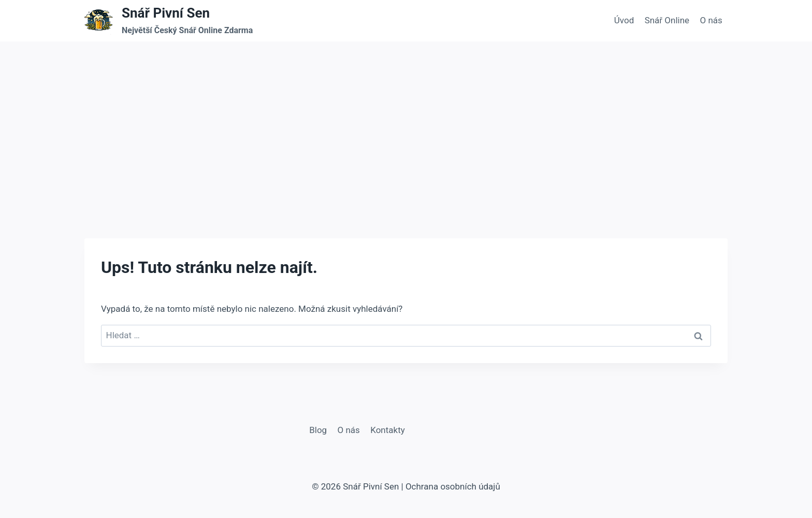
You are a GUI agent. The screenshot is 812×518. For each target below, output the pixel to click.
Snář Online (667, 20)
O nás (711, 20)
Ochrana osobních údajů (453, 486)
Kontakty (388, 430)
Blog (318, 430)
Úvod (624, 20)
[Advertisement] (406, 119)
